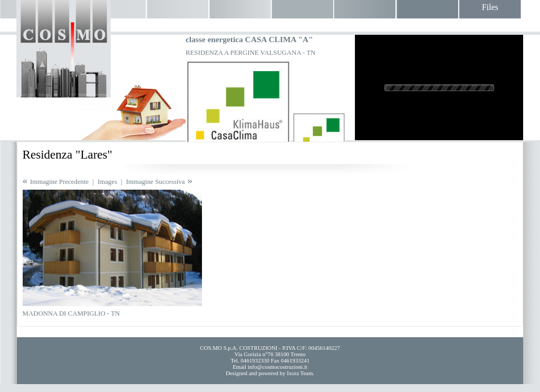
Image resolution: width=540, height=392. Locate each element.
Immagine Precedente (59, 182)
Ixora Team (300, 373)
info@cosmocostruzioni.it (278, 367)
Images (107, 182)
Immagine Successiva (155, 182)
